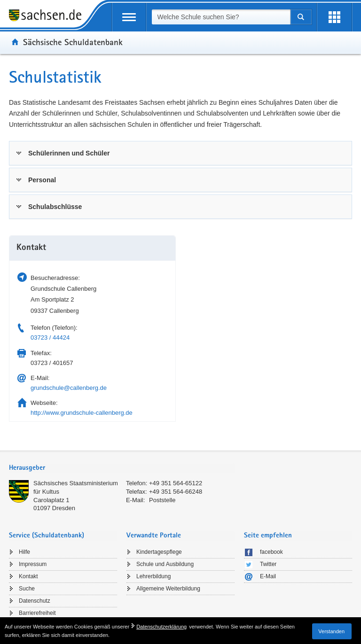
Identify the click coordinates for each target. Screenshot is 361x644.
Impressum (33, 564)
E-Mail (268, 576)
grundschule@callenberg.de (69, 388)
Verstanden (331, 631)
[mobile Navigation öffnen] (129, 17)
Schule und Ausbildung (165, 564)
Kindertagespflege (159, 552)
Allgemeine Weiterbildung (168, 589)
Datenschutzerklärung (161, 627)
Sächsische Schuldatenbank (73, 42)
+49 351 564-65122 (176, 483)
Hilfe (24, 552)
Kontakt (28, 576)
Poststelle (162, 500)
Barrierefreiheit (37, 613)
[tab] (180, 153)
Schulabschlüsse (55, 207)
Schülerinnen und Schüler (69, 153)
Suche (27, 589)
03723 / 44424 (50, 338)
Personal (42, 180)
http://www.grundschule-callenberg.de (82, 413)
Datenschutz (35, 601)
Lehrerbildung (153, 576)
